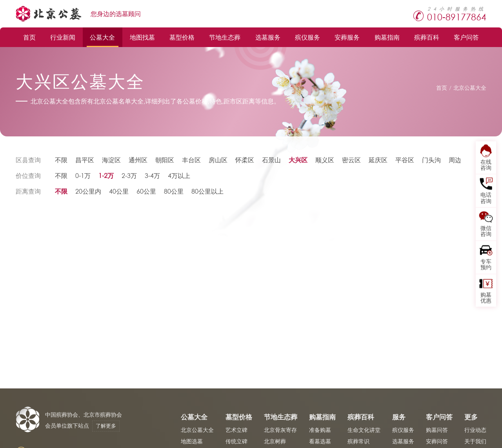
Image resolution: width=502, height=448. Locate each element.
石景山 (271, 160)
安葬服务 (347, 37)
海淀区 (111, 160)
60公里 (146, 191)
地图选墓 (192, 441)
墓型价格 (182, 37)
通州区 (138, 160)
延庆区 (378, 160)
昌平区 (85, 160)
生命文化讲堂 (364, 430)
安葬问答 (437, 441)
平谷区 (405, 160)
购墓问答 (437, 430)
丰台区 (191, 160)
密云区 (351, 160)
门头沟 (431, 160)
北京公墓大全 (470, 88)
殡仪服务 (307, 37)
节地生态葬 (225, 37)
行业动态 (475, 430)
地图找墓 (142, 37)
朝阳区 (165, 160)
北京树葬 (275, 441)
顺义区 (325, 160)
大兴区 (298, 160)
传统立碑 (236, 441)
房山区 (218, 160)
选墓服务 (268, 37)
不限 (61, 160)
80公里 (174, 191)
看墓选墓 (320, 441)
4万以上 (179, 175)
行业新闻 (63, 37)
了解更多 (106, 426)
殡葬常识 (358, 441)
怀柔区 (245, 160)
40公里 (119, 191)
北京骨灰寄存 (280, 430)
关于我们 (475, 441)
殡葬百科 (427, 37)
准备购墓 (320, 430)
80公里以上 (207, 191)
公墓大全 (102, 37)
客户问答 (466, 37)
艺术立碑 (236, 430)
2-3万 (129, 175)
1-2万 (106, 175)
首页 (29, 37)
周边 (455, 160)
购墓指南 (387, 37)
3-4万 (152, 175)
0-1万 (83, 175)
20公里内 (88, 191)
